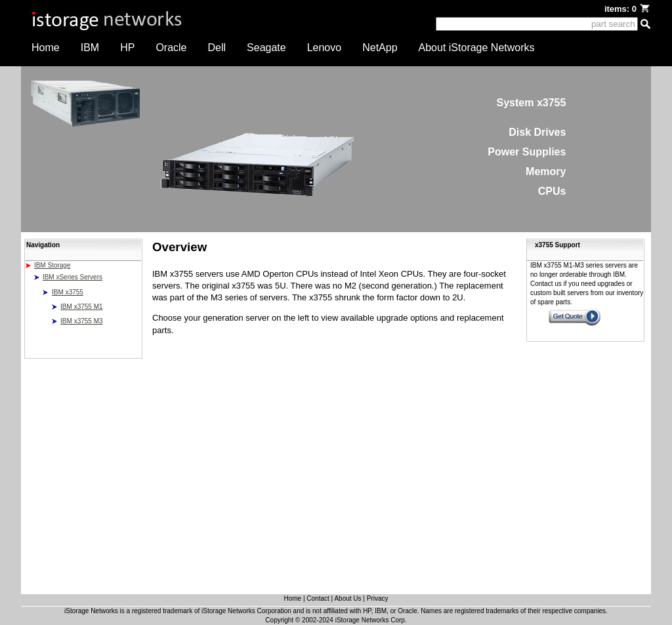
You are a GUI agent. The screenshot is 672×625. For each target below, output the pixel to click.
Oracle (171, 48)
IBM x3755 (68, 292)
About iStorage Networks (477, 48)
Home (46, 48)
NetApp (380, 48)
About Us (347, 598)
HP (127, 48)
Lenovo (325, 48)
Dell (217, 48)
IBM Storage (52, 265)
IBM (90, 48)
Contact (318, 598)
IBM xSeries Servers (73, 277)
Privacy (378, 598)
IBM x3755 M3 (81, 321)
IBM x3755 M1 (81, 307)
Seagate (266, 48)
